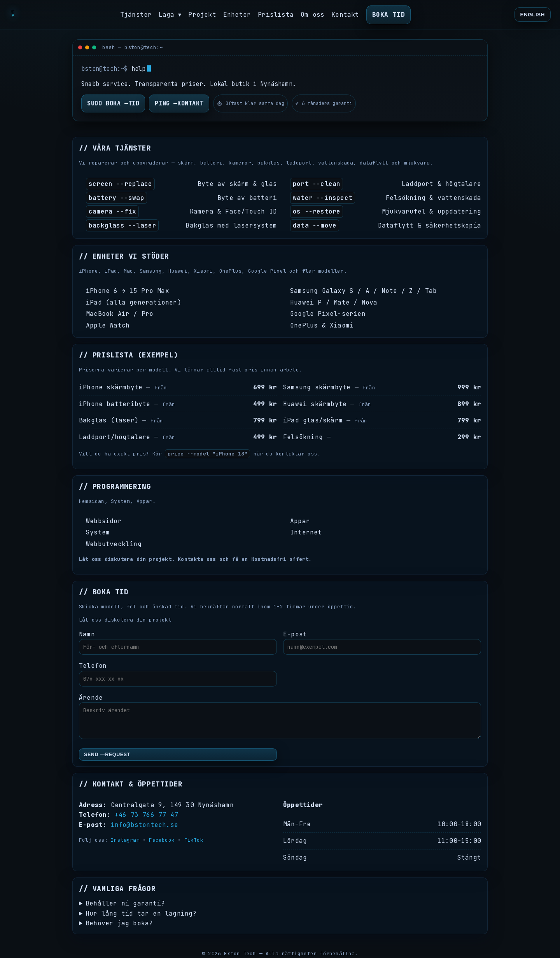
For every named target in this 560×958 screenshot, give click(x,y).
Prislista (276, 15)
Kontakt (346, 15)
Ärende (280, 716)
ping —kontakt (179, 103)
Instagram (125, 840)
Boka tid (389, 15)
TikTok (194, 840)
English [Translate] (533, 15)
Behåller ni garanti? (125, 903)
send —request (107, 755)
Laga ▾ (170, 15)
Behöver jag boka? (119, 923)
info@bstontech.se (144, 825)
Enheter (237, 15)
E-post (382, 643)
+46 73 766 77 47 (146, 815)
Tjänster (136, 15)
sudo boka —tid (113, 103)
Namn (178, 643)
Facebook (162, 840)
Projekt (202, 15)
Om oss (313, 15)
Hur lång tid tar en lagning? (141, 913)
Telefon (178, 674)
